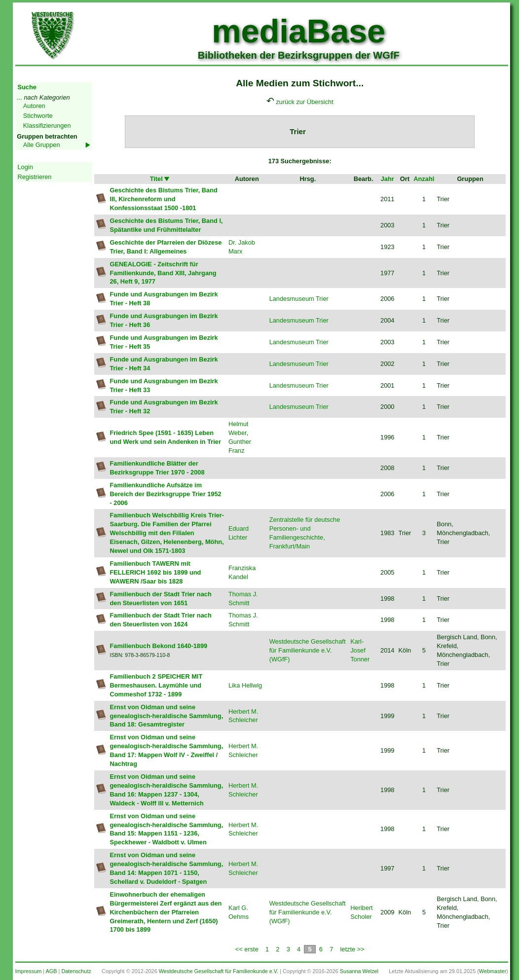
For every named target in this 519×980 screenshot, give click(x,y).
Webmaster (493, 971)
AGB (52, 971)
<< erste (247, 949)
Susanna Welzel (359, 971)
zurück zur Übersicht (305, 102)
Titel (160, 179)
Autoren (34, 106)
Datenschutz (76, 971)
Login (25, 167)
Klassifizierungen (47, 126)
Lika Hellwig (245, 685)
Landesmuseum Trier (299, 299)
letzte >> (352, 949)
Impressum (29, 971)
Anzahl (424, 179)
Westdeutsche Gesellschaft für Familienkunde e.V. (219, 971)
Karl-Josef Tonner (360, 650)
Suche (27, 87)
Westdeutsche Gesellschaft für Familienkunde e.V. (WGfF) (308, 650)
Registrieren (35, 177)
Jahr (388, 179)
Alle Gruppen (42, 145)
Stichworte (38, 116)
